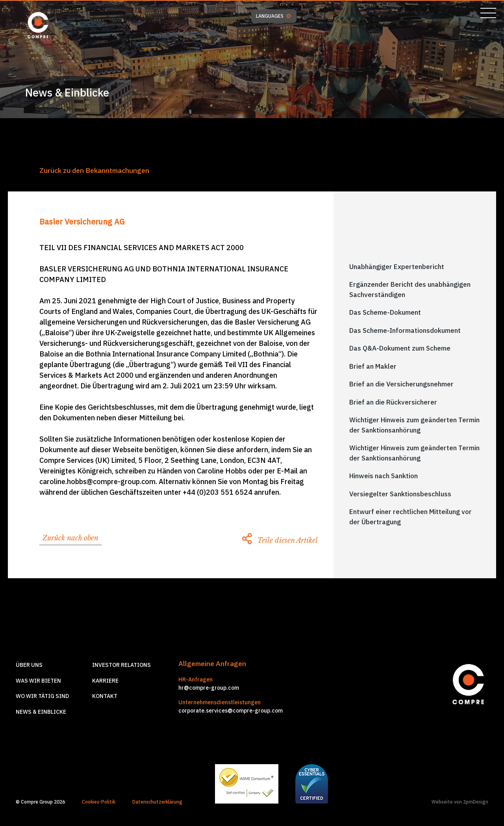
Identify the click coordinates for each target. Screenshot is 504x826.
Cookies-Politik (99, 802)
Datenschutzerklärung (157, 802)
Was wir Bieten (38, 681)
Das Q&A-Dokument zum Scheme (400, 348)
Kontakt (105, 696)
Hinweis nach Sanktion (384, 476)
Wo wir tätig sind (42, 696)
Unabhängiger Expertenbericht (397, 267)
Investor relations (121, 665)
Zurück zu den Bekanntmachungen (94, 170)
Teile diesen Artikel (280, 540)
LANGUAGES (273, 16)
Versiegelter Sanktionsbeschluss (400, 494)
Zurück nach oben (70, 538)
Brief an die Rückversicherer (393, 402)
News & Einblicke (41, 712)
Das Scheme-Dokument (385, 312)
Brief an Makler (373, 366)
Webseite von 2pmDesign (460, 802)
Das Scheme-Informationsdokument (405, 330)
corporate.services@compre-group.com (231, 711)
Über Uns (29, 665)
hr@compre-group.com (209, 688)
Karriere (105, 681)
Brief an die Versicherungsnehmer (401, 384)
